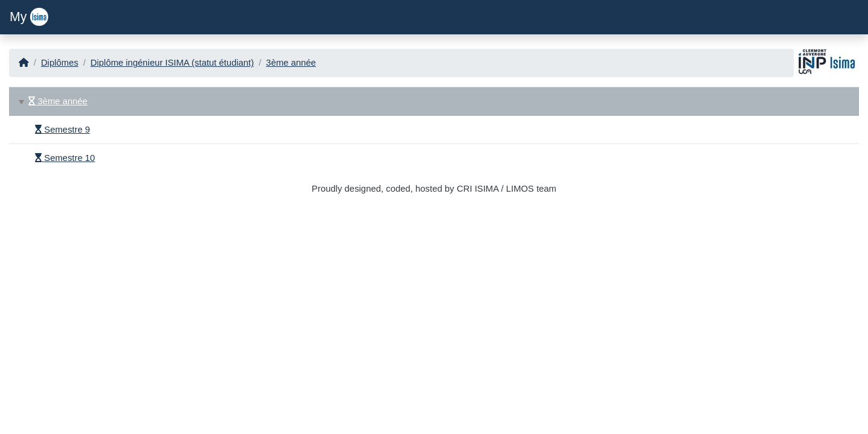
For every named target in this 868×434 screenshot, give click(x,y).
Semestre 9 (62, 130)
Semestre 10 (65, 158)
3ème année (291, 63)
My (29, 17)
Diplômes (60, 63)
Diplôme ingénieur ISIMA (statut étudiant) (172, 63)
